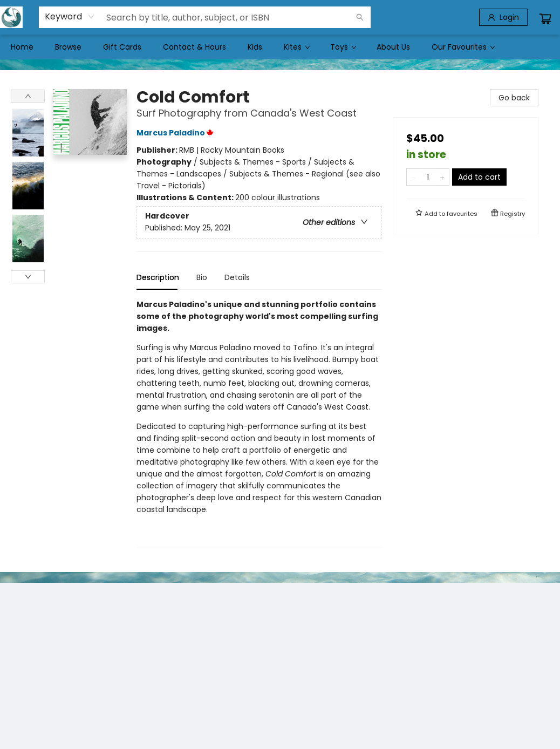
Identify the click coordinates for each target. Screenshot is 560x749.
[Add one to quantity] (442, 177)
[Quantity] (428, 177)
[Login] (503, 17)
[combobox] (70, 17)
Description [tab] (158, 277)
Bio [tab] (202, 277)
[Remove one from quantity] (414, 177)
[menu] (280, 47)
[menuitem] (22, 47)
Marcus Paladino (177, 133)
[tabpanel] (259, 423)
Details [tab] (237, 277)
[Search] (360, 17)
